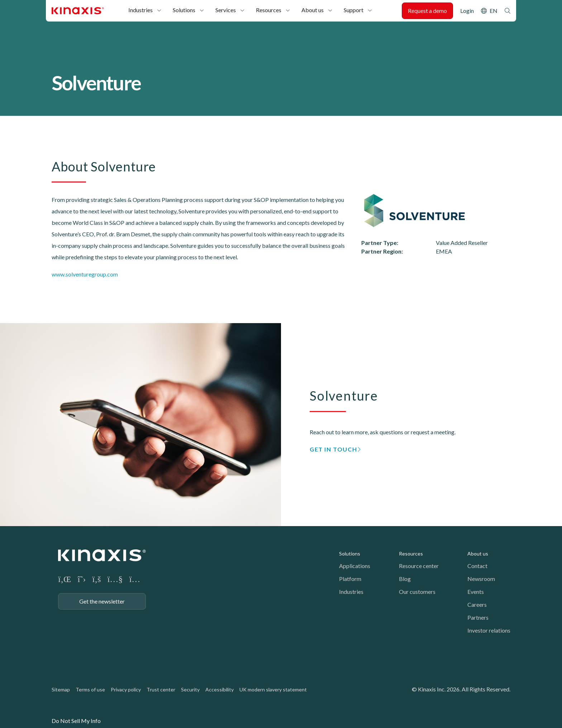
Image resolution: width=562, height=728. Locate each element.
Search (508, 11)
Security (190, 689)
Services (226, 10)
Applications (355, 566)
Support (354, 10)
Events (476, 592)
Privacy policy (126, 689)
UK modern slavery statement (273, 689)
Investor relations (489, 630)
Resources (269, 10)
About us (313, 10)
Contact (477, 566)
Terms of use (90, 689)
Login (467, 11)
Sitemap (61, 689)
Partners (478, 617)
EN (494, 11)
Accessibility (220, 689)
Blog (405, 579)
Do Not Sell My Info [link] (76, 721)
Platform (350, 579)
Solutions (184, 10)
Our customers (417, 592)
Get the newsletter (102, 601)
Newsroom (481, 579)
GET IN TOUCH (333, 449)
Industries (140, 10)
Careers (477, 604)
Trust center (161, 689)
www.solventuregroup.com (85, 274)
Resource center (419, 566)
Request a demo (427, 11)
